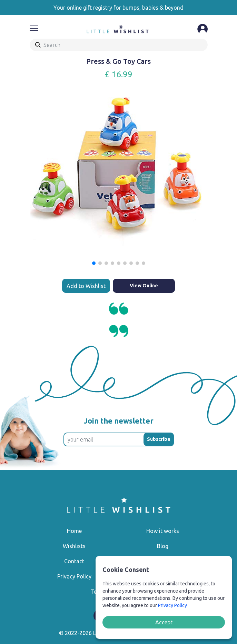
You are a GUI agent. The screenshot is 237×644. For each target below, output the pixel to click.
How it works (163, 531)
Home (74, 531)
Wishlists (74, 546)
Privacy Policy (74, 576)
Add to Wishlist (86, 286)
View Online (144, 286)
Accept (164, 622)
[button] (94, 263)
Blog (163, 546)
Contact (74, 561)
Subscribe (159, 439)
